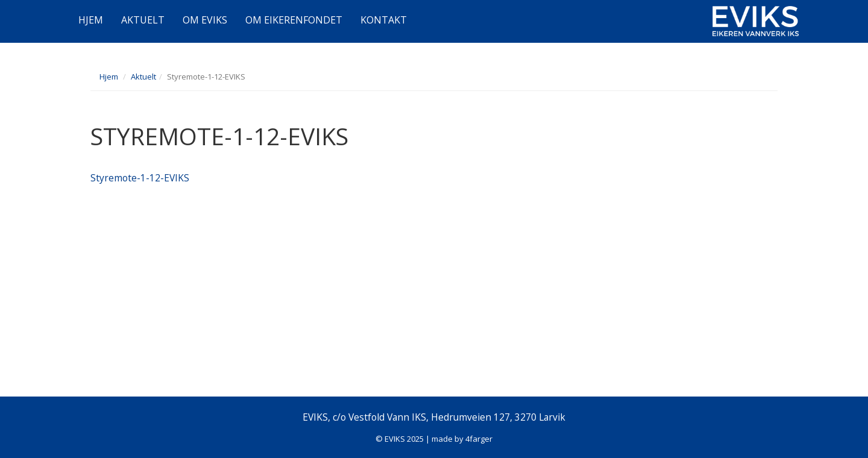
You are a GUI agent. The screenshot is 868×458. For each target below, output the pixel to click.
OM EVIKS (205, 20)
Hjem (109, 77)
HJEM (91, 20)
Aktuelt (143, 77)
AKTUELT (143, 20)
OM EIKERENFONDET (294, 20)
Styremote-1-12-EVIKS (140, 178)
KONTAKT (384, 20)
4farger (479, 439)
